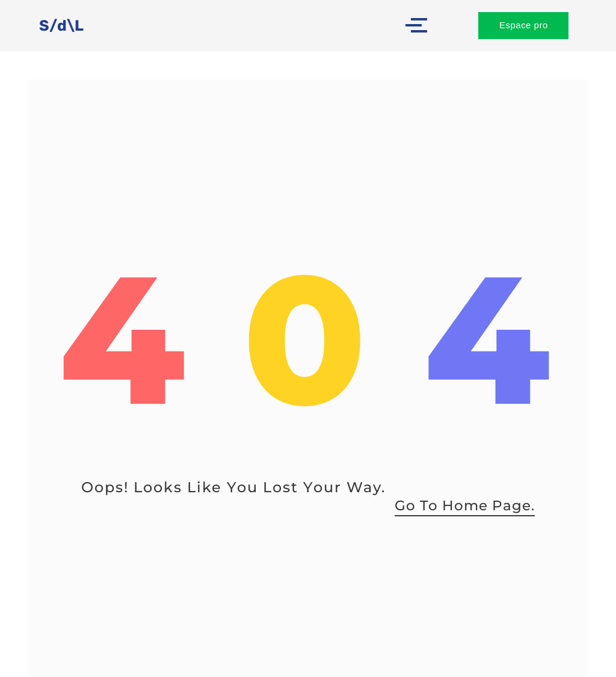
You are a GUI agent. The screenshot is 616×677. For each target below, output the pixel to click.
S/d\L (62, 26)
